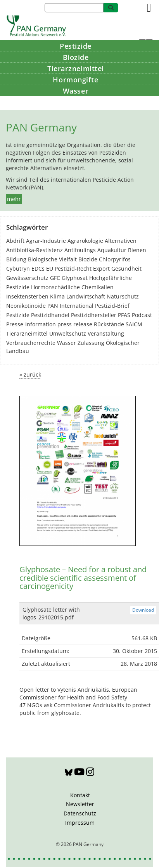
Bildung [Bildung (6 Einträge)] (16, 259)
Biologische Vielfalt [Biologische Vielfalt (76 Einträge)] (52, 259)
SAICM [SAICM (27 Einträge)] (134, 324)
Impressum (80, 823)
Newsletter (80, 804)
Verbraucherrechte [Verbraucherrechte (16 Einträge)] (31, 343)
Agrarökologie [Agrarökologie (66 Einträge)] (85, 241)
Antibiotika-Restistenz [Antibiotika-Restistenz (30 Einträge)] (35, 250)
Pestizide (76, 46)
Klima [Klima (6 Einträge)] (57, 296)
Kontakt (80, 795)
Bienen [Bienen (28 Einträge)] (137, 250)
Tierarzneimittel (76, 68)
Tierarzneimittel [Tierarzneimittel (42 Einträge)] (27, 333)
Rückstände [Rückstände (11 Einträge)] (109, 324)
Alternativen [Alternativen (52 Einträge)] (121, 241)
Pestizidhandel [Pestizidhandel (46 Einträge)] (50, 315)
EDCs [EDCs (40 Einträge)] (38, 269)
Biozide (76, 57)
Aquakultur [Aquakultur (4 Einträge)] (112, 250)
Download (143, 610)
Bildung (76, 102)
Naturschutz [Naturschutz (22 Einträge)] (123, 296)
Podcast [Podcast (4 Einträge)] (142, 315)
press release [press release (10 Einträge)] (75, 324)
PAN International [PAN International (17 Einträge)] (70, 306)
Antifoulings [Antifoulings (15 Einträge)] (80, 250)
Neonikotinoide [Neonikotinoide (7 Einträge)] (26, 306)
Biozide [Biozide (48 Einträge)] (88, 259)
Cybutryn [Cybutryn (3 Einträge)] (18, 269)
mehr (14, 199)
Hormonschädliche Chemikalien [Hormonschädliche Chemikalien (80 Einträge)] (72, 287)
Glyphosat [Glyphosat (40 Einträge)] (75, 278)
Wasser (76, 91)
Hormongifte (75, 80)
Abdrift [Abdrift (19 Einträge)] (15, 241)
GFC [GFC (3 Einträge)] (55, 278)
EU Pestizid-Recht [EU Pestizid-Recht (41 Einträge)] (69, 269)
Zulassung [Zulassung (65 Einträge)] (91, 343)
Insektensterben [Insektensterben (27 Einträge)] (27, 296)
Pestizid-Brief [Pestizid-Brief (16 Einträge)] (112, 306)
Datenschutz (80, 813)
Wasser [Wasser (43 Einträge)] (67, 343)
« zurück (30, 374)
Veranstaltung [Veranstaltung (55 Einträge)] (106, 333)
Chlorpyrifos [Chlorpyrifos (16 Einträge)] (115, 259)
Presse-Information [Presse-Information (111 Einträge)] (31, 324)
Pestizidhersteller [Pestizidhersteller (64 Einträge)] (94, 315)
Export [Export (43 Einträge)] (101, 269)
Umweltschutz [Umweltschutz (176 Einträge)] (68, 333)
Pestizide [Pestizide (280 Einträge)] (18, 315)
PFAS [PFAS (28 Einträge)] (124, 315)
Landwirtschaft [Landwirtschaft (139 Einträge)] (86, 296)
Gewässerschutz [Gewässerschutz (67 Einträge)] (27, 278)
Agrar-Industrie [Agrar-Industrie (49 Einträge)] (46, 241)
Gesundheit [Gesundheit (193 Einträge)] (126, 269)
